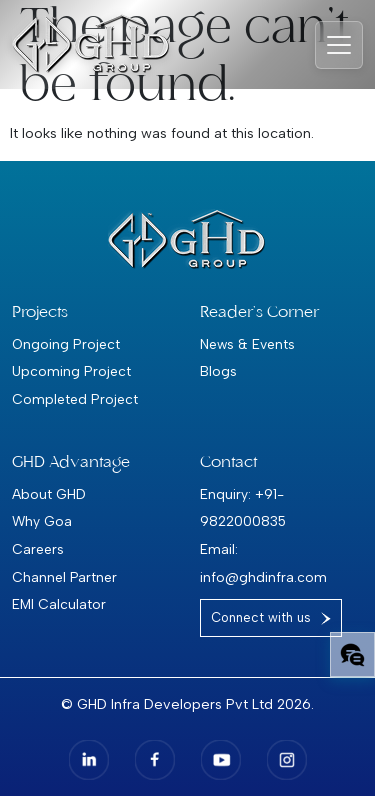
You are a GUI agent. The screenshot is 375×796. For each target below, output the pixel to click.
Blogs (218, 371)
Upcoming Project (71, 371)
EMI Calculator (59, 604)
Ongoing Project (66, 344)
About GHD (49, 494)
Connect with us (261, 617)
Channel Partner (64, 577)
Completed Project (75, 399)
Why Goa (42, 521)
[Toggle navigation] (339, 45)
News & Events (247, 344)
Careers (38, 549)
